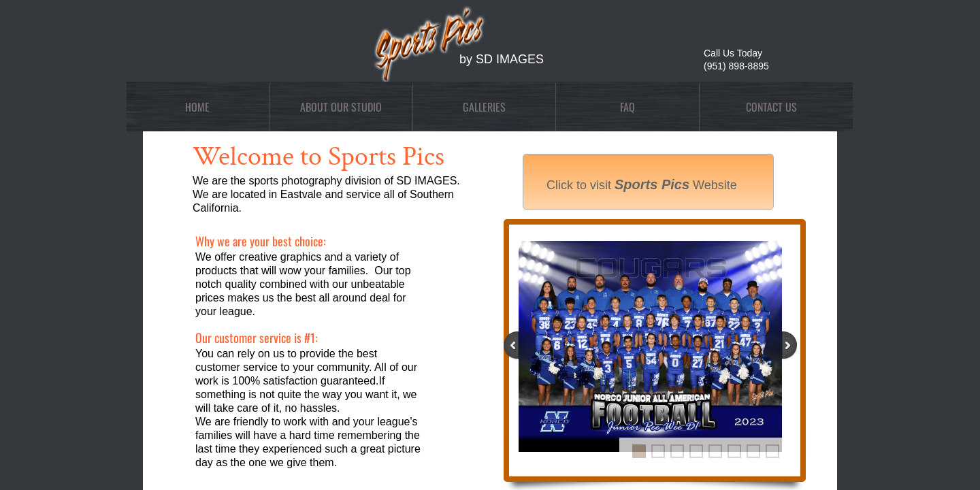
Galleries (484, 107)
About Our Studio (341, 107)
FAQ (627, 107)
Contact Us (771, 107)
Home (197, 107)
